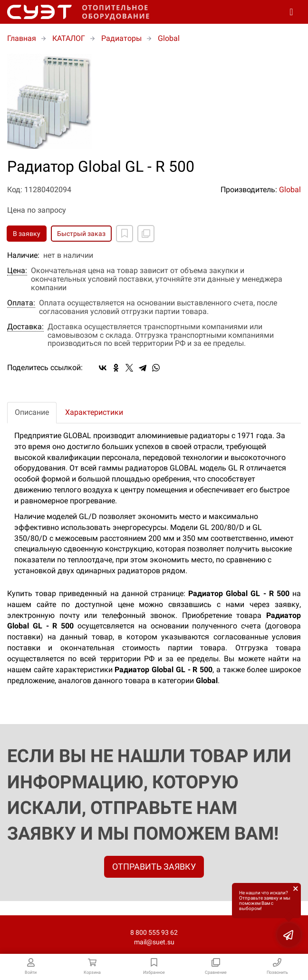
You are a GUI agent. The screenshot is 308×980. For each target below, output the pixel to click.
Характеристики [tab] (94, 412)
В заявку (27, 234)
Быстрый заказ (81, 234)
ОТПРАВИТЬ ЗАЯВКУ (154, 867)
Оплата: (21, 303)
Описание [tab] (32, 412)
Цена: (17, 271)
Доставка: (25, 327)
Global (290, 190)
